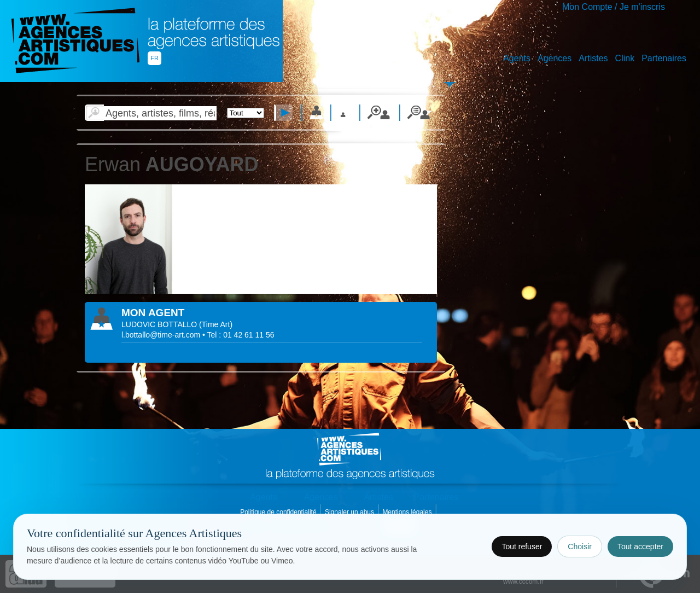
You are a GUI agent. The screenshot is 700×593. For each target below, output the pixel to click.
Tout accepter (640, 547)
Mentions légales (408, 512)
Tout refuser (522, 547)
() (216, 324)
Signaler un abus (350, 512)
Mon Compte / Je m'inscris (614, 7)
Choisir (580, 547)
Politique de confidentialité (279, 512)
